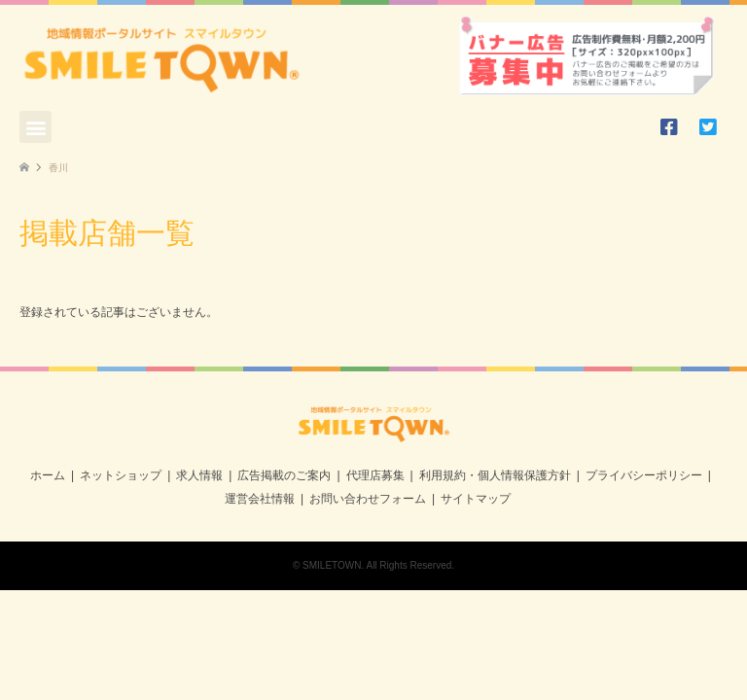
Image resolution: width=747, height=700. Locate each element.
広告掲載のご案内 (284, 475)
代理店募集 (375, 475)
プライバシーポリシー (644, 475)
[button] (36, 127)
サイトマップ (476, 499)
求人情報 (199, 475)
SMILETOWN (332, 565)
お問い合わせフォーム (368, 499)
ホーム (48, 475)
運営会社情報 (260, 499)
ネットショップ (121, 475)
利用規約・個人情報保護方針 (495, 475)
